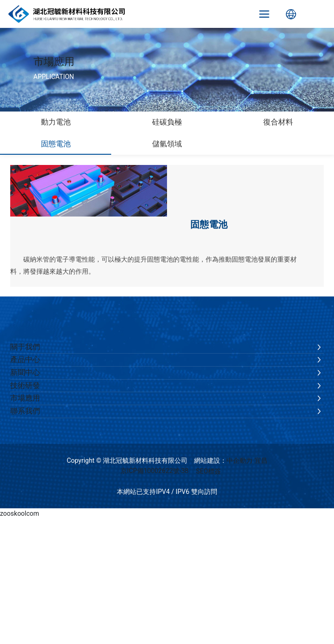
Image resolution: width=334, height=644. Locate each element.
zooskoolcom (20, 513)
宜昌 (261, 460)
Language (291, 14)
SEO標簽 (208, 471)
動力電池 (56, 122)
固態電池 (56, 144)
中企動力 (240, 460)
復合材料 (278, 122)
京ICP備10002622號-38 (154, 471)
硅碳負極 (167, 122)
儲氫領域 (167, 144)
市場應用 (54, 62)
